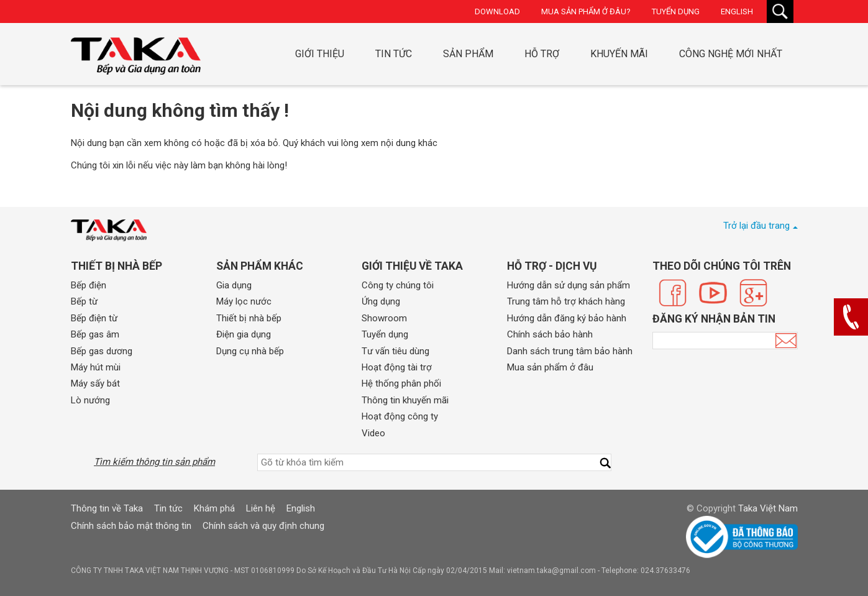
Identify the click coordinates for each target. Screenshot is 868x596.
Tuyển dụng (676, 11)
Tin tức (394, 54)
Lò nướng (90, 400)
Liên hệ (261, 508)
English (737, 11)
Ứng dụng (381, 301)
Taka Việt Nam (768, 508)
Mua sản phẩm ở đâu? (586, 11)
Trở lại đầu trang (756, 226)
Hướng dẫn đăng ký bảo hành (567, 318)
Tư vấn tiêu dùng (395, 351)
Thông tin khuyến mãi (405, 400)
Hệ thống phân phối (401, 383)
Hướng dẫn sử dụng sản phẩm (569, 285)
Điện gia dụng (244, 334)
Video (373, 433)
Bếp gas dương (102, 351)
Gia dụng (234, 285)
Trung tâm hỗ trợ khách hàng (566, 301)
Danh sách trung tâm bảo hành (570, 351)
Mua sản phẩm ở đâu (550, 367)
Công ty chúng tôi (398, 285)
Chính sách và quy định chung (263, 526)
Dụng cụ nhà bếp (250, 351)
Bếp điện (89, 285)
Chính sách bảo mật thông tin (131, 526)
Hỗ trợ (542, 54)
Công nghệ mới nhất (731, 54)
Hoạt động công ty (400, 416)
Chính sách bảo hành (550, 334)
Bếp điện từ (94, 318)
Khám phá (214, 508)
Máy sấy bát (95, 383)
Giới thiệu (320, 54)
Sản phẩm (468, 54)
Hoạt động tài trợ (397, 367)
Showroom (384, 318)
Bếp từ (84, 301)
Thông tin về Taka (107, 508)
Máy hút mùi (96, 367)
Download (497, 11)
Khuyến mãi (619, 54)
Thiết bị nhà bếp (249, 318)
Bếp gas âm (95, 334)
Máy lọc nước (244, 301)
